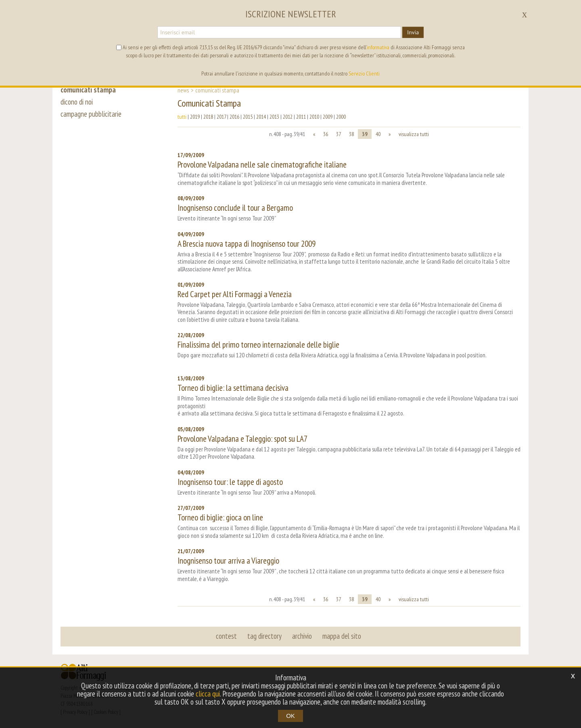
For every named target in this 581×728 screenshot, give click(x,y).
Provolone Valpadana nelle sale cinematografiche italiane (262, 165)
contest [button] (226, 636)
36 (326, 134)
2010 (314, 117)
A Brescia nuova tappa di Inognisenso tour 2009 (247, 244)
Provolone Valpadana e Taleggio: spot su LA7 (242, 439)
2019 (195, 117)
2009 (328, 117)
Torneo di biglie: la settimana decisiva (233, 388)
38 (351, 134)
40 (378, 134)
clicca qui (208, 694)
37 (339, 134)
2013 (274, 117)
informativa (378, 47)
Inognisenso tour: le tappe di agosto (230, 482)
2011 (301, 117)
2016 (234, 117)
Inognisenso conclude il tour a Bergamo (235, 208)
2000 (341, 117)
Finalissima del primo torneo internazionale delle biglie (258, 345)
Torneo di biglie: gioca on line (220, 517)
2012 (288, 117)
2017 (221, 117)
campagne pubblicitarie (91, 114)
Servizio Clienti (364, 73)
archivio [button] (302, 636)
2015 (248, 117)
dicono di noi (77, 102)
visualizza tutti (414, 134)
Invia (413, 32)
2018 (208, 117)
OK (290, 716)
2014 (261, 117)
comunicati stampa (88, 90)
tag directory (264, 636)
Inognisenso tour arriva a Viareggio (228, 561)
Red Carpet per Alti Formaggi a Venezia (235, 294)
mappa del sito (342, 636)
